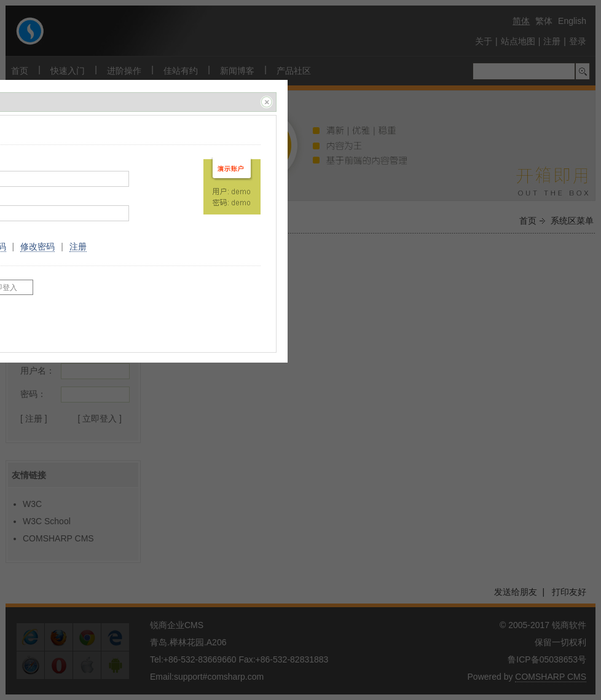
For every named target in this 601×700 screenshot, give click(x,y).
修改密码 (37, 246)
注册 (78, 246)
